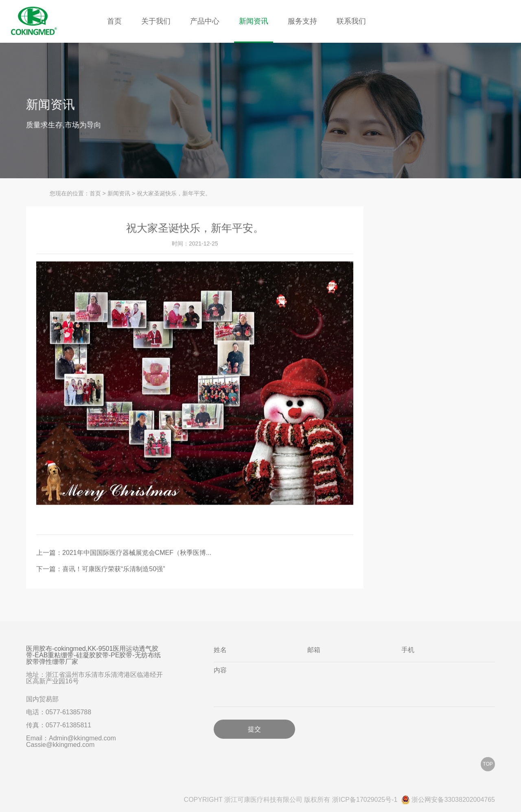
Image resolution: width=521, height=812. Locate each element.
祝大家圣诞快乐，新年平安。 (174, 193)
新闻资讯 (254, 21)
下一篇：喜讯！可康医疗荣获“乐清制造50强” (101, 570)
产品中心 (205, 21)
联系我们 (351, 21)
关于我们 (156, 21)
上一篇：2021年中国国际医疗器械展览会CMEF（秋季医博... (124, 553)
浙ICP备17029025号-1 (365, 800)
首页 (114, 21)
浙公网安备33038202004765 (448, 800)
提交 (254, 729)
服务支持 (302, 21)
